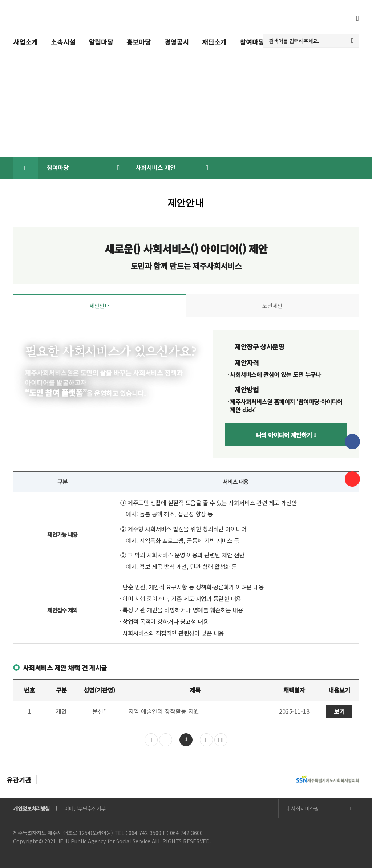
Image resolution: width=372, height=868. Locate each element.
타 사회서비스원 (302, 808)
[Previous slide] (43, 779)
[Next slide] (55, 779)
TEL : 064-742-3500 (138, 833)
